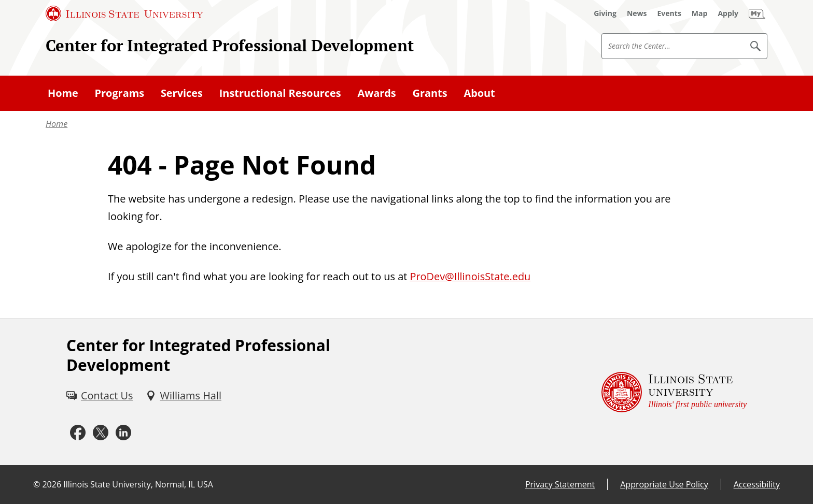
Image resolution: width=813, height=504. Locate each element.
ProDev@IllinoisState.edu (470, 276)
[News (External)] (637, 13)
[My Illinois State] (757, 13)
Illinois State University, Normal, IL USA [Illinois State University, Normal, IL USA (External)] (138, 484)
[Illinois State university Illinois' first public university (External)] (674, 392)
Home (57, 124)
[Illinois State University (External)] (124, 13)
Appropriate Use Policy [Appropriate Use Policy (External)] (664, 484)
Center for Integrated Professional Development (230, 45)
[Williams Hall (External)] (184, 396)
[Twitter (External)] (101, 433)
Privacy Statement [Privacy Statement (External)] (560, 484)
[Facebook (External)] (78, 433)
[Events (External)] (669, 13)
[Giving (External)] (605, 13)
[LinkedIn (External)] (123, 433)
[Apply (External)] (728, 13)
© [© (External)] (37, 484)
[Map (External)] (700, 13)
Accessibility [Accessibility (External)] (757, 484)
